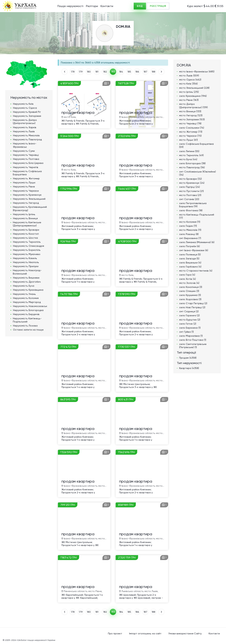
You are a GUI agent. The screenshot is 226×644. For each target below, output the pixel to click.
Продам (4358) (188, 358)
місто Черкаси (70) (190, 136)
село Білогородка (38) (192, 163)
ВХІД (140, 6)
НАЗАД (65, 72)
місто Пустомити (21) (191, 191)
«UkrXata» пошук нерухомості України (36, 640)
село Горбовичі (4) (190, 267)
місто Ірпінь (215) (189, 92)
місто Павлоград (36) (192, 167)
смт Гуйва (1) (186, 332)
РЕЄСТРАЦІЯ (158, 6)
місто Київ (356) (188, 84)
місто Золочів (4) (189, 283)
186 (137, 72)
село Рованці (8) (189, 234)
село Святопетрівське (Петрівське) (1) (193, 346)
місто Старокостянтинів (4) (196, 271)
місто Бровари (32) (190, 179)
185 (129, 72)
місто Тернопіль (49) (191, 155)
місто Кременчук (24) (192, 183)
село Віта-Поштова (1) (193, 340)
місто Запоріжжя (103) (192, 119)
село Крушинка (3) (190, 295)
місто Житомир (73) (191, 132)
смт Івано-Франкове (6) (194, 250)
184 (121, 72)
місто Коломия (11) (190, 222)
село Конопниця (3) (191, 287)
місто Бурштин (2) (190, 320)
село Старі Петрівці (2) (193, 303)
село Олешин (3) (189, 291)
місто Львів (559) (189, 76)
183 (113, 72)
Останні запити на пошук (28, 330)
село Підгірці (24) (190, 187)
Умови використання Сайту (185, 633)
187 (145, 72)
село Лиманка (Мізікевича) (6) (197, 242)
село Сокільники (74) (192, 128)
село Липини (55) (189, 151)
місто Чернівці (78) (190, 123)
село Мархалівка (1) (191, 336)
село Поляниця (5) (190, 254)
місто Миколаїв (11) (190, 230)
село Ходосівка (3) (190, 299)
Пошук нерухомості (70, 6)
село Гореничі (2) (189, 315)
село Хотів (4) (187, 279)
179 (81, 72)
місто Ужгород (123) (191, 115)
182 (105, 72)
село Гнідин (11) (188, 226)
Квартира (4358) (189, 368)
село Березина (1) (190, 328)
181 (97, 72)
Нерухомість (23, 104)
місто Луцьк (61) (188, 140)
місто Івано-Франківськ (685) (197, 71)
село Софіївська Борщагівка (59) (196, 145)
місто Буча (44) (188, 159)
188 (153, 72)
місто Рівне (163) (189, 100)
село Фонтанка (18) (191, 210)
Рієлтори (92, 6)
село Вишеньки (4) (190, 263)
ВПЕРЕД (161, 72)
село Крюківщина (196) (193, 96)
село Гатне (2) (188, 324)
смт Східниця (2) (189, 311)
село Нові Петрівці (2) (192, 307)
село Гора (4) (187, 275)
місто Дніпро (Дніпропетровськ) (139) (193, 106)
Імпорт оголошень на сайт (145, 633)
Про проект (115, 633)
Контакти (107, 6)
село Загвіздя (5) (189, 259)
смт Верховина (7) (190, 238)
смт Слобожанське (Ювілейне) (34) (197, 173)
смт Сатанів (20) (189, 199)
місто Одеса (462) (190, 80)
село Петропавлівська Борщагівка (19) (193, 205)
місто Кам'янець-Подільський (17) (197, 216)
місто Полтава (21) (190, 195)
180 (89, 72)
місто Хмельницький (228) (194, 88)
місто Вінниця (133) (190, 111)
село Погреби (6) (190, 246)
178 (73, 72)
